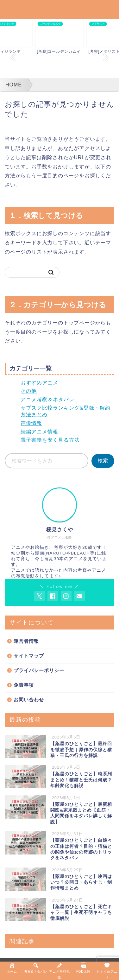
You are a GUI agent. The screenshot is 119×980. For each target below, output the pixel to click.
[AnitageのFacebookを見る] (53, 596)
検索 (103, 461)
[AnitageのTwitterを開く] (40, 596)
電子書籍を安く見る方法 (50, 440)
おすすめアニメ (39, 383)
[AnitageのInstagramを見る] (66, 596)
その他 (29, 391)
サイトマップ (29, 656)
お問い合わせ (29, 700)
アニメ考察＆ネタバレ (47, 400)
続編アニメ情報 (39, 432)
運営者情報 (26, 641)
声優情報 (31, 423)
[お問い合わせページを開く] (79, 596)
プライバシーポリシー (39, 670)
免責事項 (24, 685)
